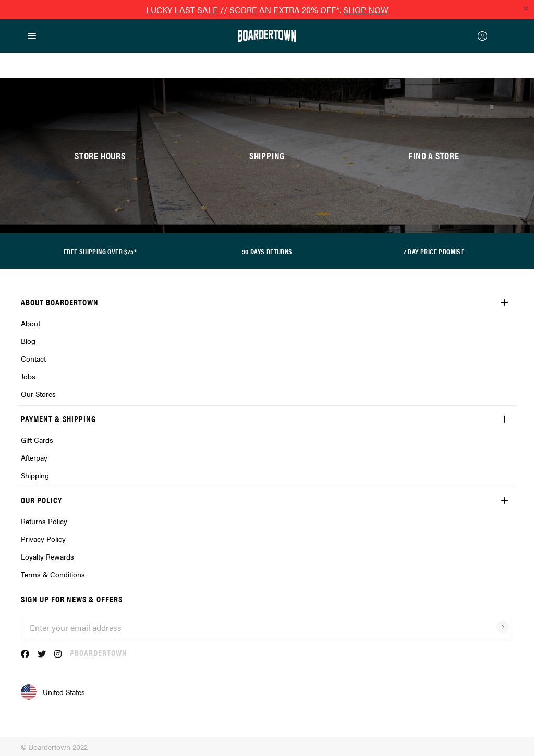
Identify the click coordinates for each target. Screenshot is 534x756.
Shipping (35, 475)
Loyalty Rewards (47, 556)
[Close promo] (526, 8)
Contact (33, 358)
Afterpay (34, 457)
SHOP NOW (366, 10)
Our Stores (38, 394)
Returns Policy (44, 521)
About (31, 323)
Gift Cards (37, 440)
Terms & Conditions (53, 574)
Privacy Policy (43, 539)
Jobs (28, 376)
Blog (28, 341)
